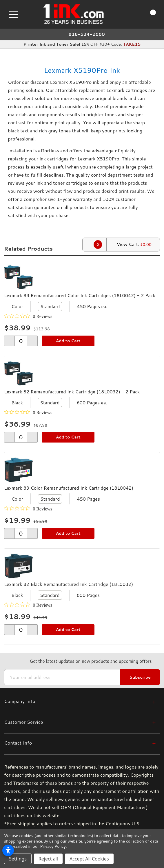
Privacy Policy (53, 846)
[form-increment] (21, 341)
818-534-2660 (87, 34)
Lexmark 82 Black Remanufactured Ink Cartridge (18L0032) (69, 584)
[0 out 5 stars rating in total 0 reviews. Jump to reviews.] (28, 316)
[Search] (127, 14)
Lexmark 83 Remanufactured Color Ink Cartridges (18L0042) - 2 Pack (80, 295)
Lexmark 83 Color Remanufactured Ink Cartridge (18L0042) (69, 488)
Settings (18, 859)
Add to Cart (68, 341)
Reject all (48, 859)
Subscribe (140, 677)
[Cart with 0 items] (148, 14)
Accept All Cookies (89, 859)
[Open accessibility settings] (8, 850)
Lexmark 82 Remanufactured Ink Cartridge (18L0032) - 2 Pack (72, 392)
